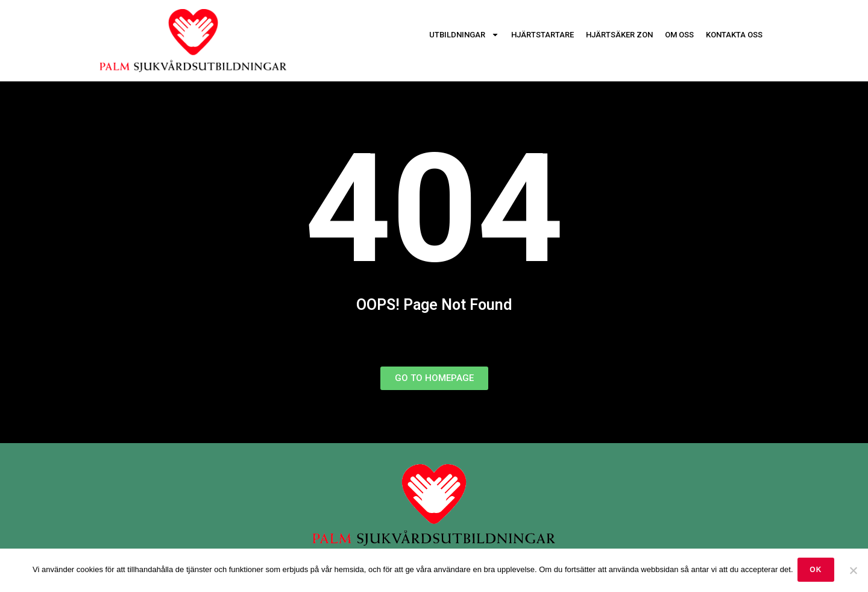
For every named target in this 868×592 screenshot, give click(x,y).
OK (817, 571)
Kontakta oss (734, 35)
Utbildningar (464, 35)
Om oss (679, 35)
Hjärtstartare (542, 35)
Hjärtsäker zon (619, 35)
